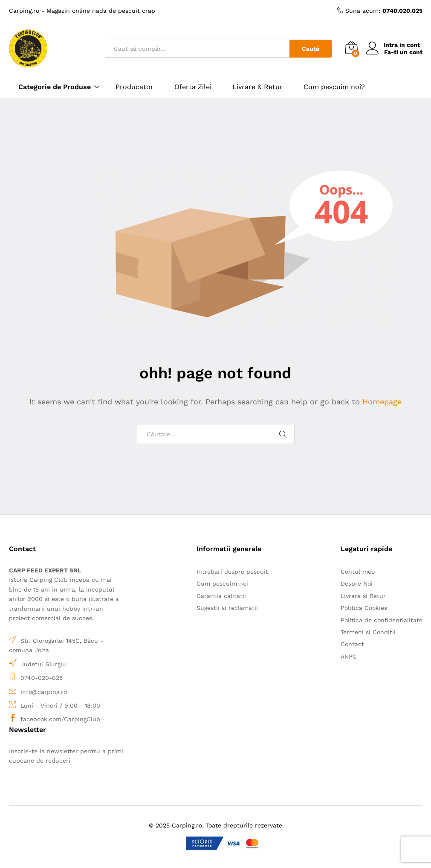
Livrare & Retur (257, 87)
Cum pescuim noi (222, 584)
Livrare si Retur (363, 596)
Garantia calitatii (221, 596)
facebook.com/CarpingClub (60, 719)
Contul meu (358, 572)
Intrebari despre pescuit (232, 572)
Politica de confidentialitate (382, 620)
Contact (352, 644)
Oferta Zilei (193, 87)
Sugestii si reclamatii (227, 608)
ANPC (349, 656)
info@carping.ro (44, 692)
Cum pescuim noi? (334, 87)
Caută (311, 49)
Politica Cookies (364, 608)
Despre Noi (357, 584)
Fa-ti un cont (403, 52)
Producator (135, 87)
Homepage (382, 402)
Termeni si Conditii (368, 632)
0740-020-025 (42, 678)
